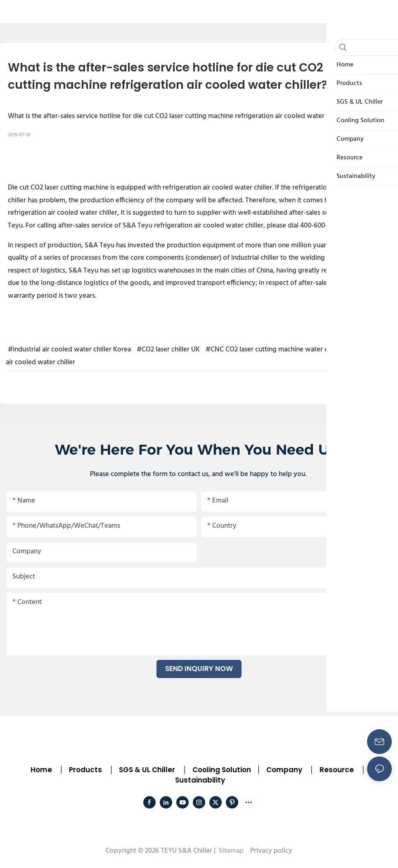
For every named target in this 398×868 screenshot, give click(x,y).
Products (85, 770)
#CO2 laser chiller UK (168, 350)
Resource (337, 770)
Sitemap (230, 851)
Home (41, 770)
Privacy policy (271, 851)
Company (284, 770)
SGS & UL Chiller (147, 770)
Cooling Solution (222, 770)
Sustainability (200, 780)
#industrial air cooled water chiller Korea (69, 350)
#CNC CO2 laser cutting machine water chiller (274, 350)
